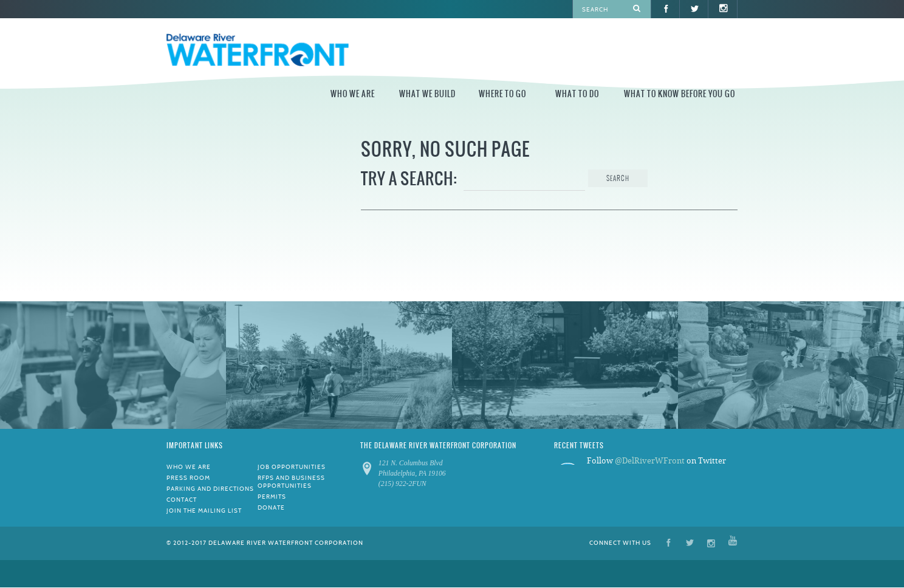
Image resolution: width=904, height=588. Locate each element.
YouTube (733, 542)
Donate (271, 508)
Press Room (188, 478)
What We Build (427, 94)
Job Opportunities (292, 467)
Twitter (690, 542)
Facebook (669, 542)
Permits (272, 497)
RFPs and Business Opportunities (291, 482)
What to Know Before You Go (680, 94)
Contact (182, 500)
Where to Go (502, 94)
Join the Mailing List (204, 511)
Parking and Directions (210, 489)
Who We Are (353, 94)
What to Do (577, 94)
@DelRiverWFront (650, 461)
